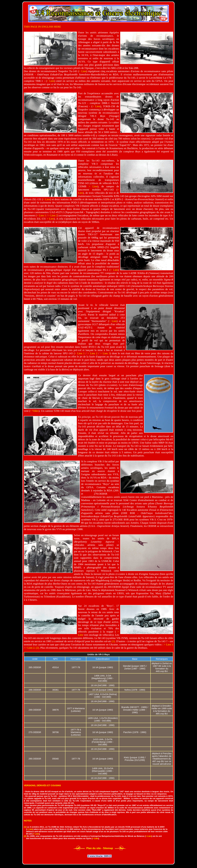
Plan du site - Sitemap (100, 848)
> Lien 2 (53, 215)
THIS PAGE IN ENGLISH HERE (42, 27)
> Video (34, 411)
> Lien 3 (105, 353)
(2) (37, 648)
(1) (113, 641)
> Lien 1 (41, 215)
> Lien (83, 71)
